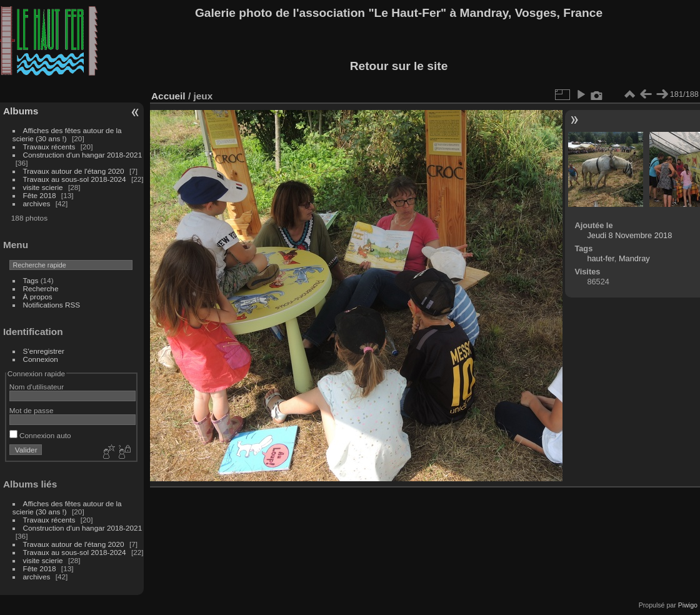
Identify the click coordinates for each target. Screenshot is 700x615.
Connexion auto (40, 435)
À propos (38, 297)
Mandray (634, 258)
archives (37, 203)
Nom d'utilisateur (37, 387)
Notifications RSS (52, 305)
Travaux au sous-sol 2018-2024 (75, 179)
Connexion (41, 359)
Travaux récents (49, 147)
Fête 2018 (40, 195)
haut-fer (600, 258)
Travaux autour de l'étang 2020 (74, 171)
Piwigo (688, 605)
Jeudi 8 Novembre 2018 (629, 235)
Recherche (41, 288)
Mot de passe (32, 410)
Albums (21, 111)
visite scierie (43, 187)
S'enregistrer (44, 351)
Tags (31, 280)
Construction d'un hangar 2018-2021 (83, 155)
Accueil (168, 96)
